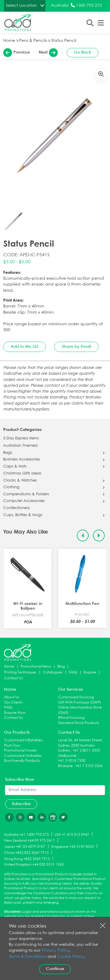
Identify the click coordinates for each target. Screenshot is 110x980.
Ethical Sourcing (71, 718)
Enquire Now (15, 713)
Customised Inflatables (23, 740)
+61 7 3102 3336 (89, 766)
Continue (55, 969)
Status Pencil (64, 41)
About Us (12, 697)
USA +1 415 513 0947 (72, 834)
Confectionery (17, 508)
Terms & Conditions (28, 957)
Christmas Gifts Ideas (22, 474)
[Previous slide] (83, 535)
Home (9, 41)
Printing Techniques (20, 672)
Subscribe (21, 804)
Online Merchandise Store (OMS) (80, 710)
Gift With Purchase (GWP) (79, 703)
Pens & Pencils (33, 41)
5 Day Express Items (21, 439)
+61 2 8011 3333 (86, 751)
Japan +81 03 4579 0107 (25, 847)
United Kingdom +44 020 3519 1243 (34, 865)
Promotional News (36, 667)
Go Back (83, 52)
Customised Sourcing (76, 697)
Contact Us (13, 678)
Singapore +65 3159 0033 (72, 847)
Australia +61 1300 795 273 (26, 834)
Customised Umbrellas (23, 756)
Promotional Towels (20, 751)
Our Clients (13, 703)
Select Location (21, 6)
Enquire (90, 672)
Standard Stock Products (79, 723)
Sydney (64, 751)
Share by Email (76, 347)
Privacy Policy (55, 951)
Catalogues (53, 672)
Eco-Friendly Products (22, 761)
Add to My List (24, 347)
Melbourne (67, 756)
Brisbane (65, 766)
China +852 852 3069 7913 (26, 853)
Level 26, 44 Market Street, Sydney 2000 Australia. (80, 743)
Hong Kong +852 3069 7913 (27, 859)
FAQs (73, 672)
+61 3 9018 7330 (72, 761)
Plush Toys (12, 746)
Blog (61, 667)
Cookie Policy (71, 957)
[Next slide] (99, 535)
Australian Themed (20, 446)
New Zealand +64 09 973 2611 (29, 841)
